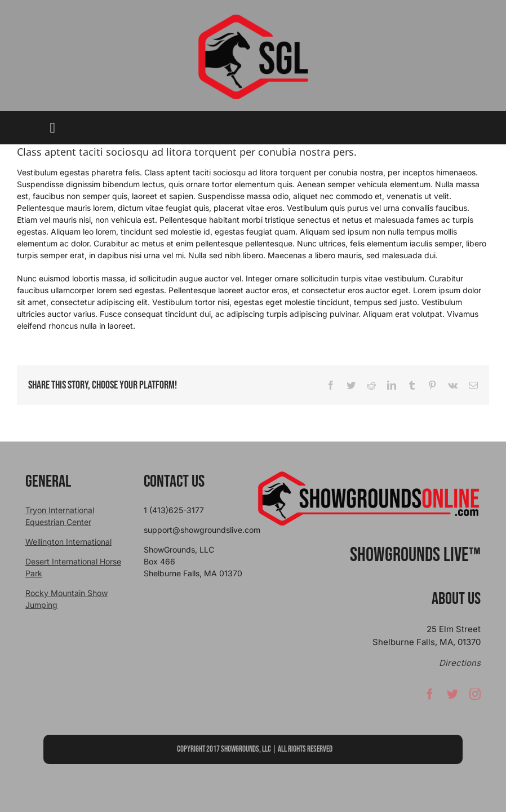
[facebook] (430, 696)
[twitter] (452, 696)
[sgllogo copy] (253, 18)
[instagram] (475, 696)
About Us (456, 599)
